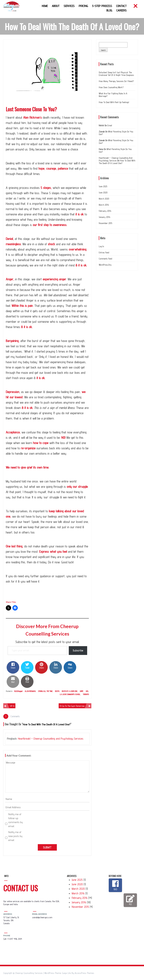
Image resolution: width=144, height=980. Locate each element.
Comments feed (105, 259)
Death (57, 691)
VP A (12, 706)
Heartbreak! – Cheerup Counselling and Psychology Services (51, 739)
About (56, 6)
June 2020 (103, 193)
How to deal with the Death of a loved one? (117, 162)
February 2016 (105, 211)
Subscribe (78, 650)
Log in (101, 246)
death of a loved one (70, 691)
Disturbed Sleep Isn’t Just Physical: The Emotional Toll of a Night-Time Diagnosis (116, 74)
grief (82, 691)
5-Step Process (102, 6)
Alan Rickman (30, 691)
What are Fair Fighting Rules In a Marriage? (113, 95)
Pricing (83, 6)
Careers (121, 10)
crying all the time (45, 691)
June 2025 (103, 186)
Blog (109, 10)
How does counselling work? (111, 87)
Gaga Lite (67, 973)
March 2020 (104, 199)
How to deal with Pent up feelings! (114, 102)
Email (110, 125)
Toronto (86, 694)
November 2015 (105, 223)
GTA (87, 691)
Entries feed (104, 252)
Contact (121, 6)
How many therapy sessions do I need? (116, 81)
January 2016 (104, 217)
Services (69, 6)
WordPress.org (105, 265)
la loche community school (70, 694)
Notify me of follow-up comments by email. (15, 820)
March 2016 (104, 205)
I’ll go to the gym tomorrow (72, 706)
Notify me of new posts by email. (15, 836)
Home (45, 6)
